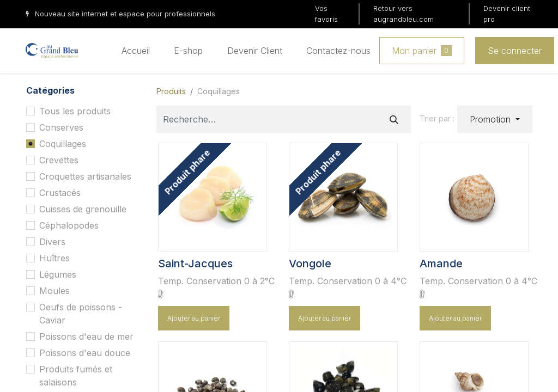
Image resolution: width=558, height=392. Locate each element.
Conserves (61, 127)
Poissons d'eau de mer (86, 336)
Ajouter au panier (194, 318)
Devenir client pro (507, 14)
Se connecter (515, 51)
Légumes (58, 274)
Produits (171, 91)
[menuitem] (136, 51)
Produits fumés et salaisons (76, 376)
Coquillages (63, 144)
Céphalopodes (69, 225)
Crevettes (59, 160)
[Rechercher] (394, 119)
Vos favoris (326, 14)
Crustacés (60, 193)
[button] (495, 119)
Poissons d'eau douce (85, 353)
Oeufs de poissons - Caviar (81, 314)
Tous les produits (75, 111)
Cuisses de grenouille (83, 209)
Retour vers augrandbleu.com (404, 14)
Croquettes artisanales (85, 176)
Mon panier (422, 51)
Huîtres (54, 258)
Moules (54, 291)
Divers (52, 242)
